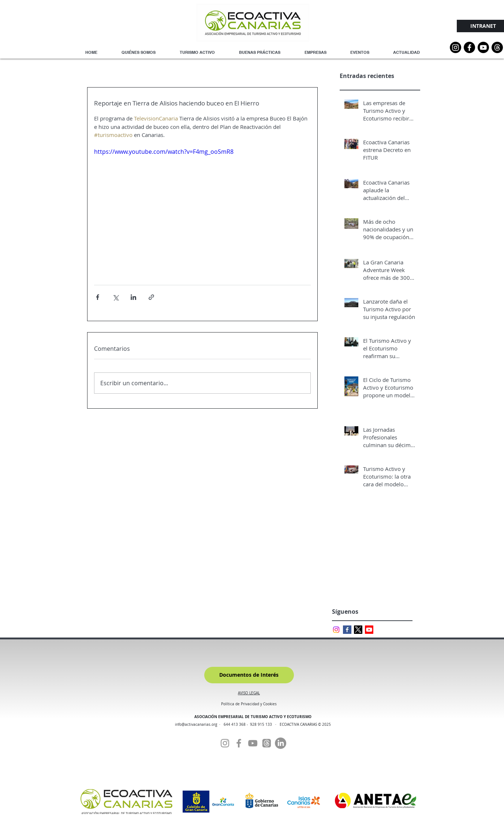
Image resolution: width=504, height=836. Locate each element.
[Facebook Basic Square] (347, 630)
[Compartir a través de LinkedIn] (133, 297)
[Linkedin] (281, 743)
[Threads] (497, 47)
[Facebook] (239, 743)
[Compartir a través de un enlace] (151, 297)
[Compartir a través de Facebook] (98, 297)
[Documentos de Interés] (249, 675)
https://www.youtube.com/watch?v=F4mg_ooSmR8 (164, 152)
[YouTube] (483, 47)
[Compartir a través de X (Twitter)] (115, 297)
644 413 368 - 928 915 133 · (252, 724)
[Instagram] (456, 47)
